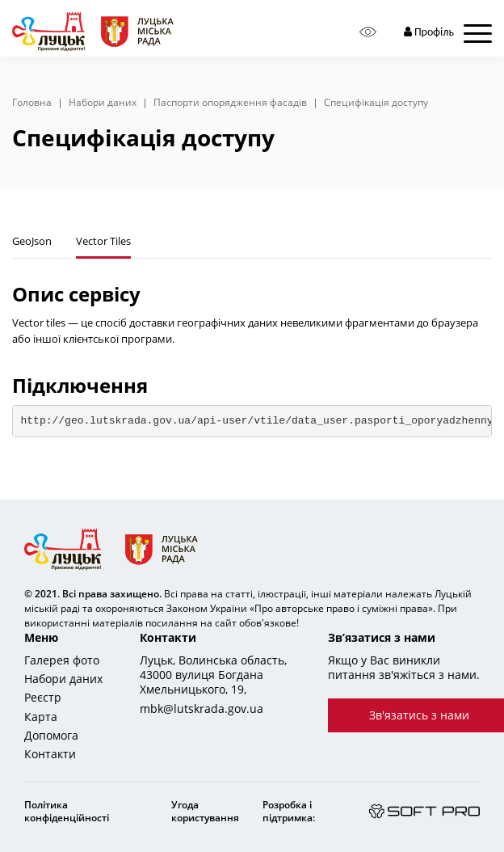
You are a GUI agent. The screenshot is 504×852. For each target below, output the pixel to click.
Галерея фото (62, 660)
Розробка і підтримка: (289, 811)
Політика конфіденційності (67, 811)
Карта (41, 717)
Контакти (50, 754)
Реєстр (43, 698)
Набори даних (103, 103)
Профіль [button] (429, 32)
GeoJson (32, 241)
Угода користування (205, 811)
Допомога (51, 736)
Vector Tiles (103, 241)
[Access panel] (368, 32)
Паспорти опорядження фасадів (230, 103)
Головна (32, 103)
